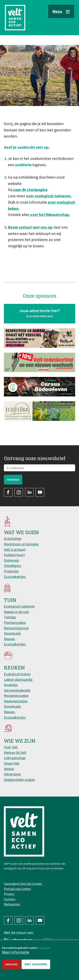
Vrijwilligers (13, 566)
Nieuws (9, 639)
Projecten (11, 571)
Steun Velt (12, 763)
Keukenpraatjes (16, 701)
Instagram (19, 492)
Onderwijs (12, 560)
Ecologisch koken (17, 674)
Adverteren (12, 774)
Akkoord (11, 966)
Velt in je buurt (15, 549)
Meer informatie (16, 954)
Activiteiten (13, 539)
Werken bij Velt (15, 752)
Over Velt (11, 747)
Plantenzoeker (15, 623)
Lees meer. (45, 950)
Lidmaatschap (15, 758)
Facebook (8, 492)
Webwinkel (12, 904)
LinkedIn (29, 492)
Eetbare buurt (14, 555)
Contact (10, 899)
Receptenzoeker (16, 696)
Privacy (9, 894)
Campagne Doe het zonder (23, 884)
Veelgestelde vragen (19, 780)
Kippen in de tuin (16, 612)
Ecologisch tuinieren (19, 606)
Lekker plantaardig (18, 679)
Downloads (12, 633)
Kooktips (11, 685)
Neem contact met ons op (30, 227)
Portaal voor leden (17, 889)
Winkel (9, 769)
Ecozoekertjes (15, 577)
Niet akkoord (36, 966)
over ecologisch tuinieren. (49, 196)
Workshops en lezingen (21, 544)
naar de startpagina (30, 190)
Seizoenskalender (17, 690)
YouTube (40, 492)
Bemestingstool (16, 628)
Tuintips (10, 617)
